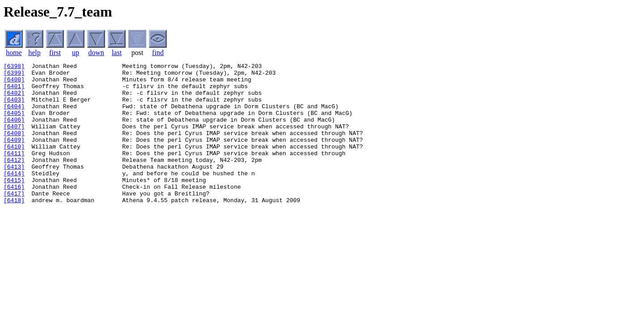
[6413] (14, 188)
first (55, 53)
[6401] (14, 91)
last (117, 53)
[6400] (14, 83)
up (76, 53)
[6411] (14, 172)
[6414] (14, 196)
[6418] (14, 228)
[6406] (14, 131)
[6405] (14, 123)
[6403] (14, 107)
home (14, 53)
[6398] (14, 67)
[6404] (14, 115)
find (158, 53)
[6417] (14, 220)
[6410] (14, 164)
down (96, 53)
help (34, 53)
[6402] (14, 99)
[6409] (14, 156)
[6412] (14, 180)
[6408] (14, 148)
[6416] (14, 212)
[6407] (14, 140)
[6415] (14, 204)
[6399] (14, 75)
